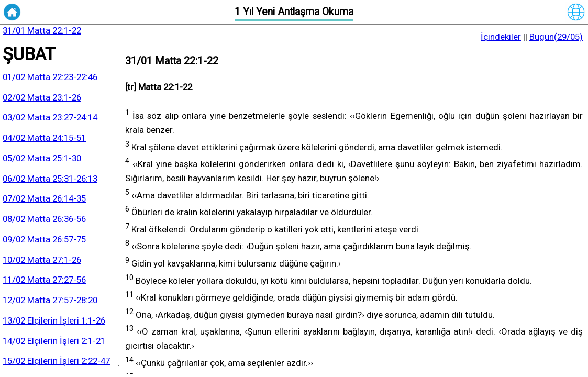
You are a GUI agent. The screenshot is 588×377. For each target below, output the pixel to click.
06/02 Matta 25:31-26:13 (50, 179)
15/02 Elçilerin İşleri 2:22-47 (56, 361)
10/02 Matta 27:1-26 (42, 260)
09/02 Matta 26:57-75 (44, 239)
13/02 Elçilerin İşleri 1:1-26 (54, 320)
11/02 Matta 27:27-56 (44, 280)
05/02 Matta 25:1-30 (42, 158)
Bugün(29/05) (556, 37)
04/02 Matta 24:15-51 (44, 138)
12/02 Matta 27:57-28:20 (50, 300)
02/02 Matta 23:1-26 (42, 97)
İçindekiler (501, 37)
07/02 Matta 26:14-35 (44, 198)
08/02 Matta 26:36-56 (44, 219)
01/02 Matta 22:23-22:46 (50, 77)
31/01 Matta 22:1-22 (42, 30)
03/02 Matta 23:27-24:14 (50, 117)
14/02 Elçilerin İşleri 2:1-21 (54, 341)
